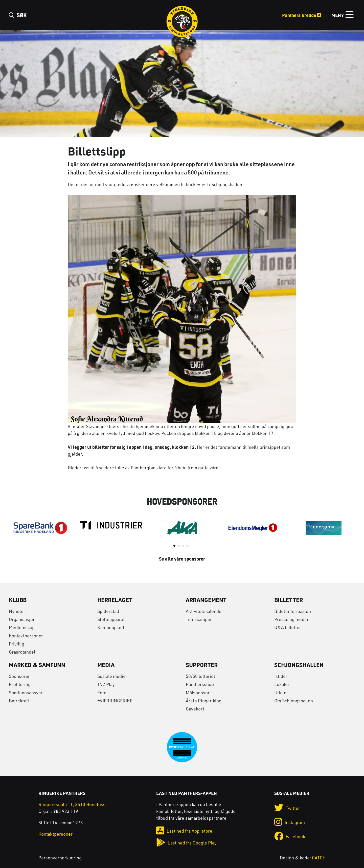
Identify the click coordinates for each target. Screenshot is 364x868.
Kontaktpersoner (26, 636)
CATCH (319, 858)
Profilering (20, 684)
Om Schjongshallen (294, 701)
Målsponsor (198, 693)
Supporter (202, 665)
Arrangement (206, 600)
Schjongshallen (299, 665)
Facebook (290, 836)
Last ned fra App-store (184, 831)
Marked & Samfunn (37, 665)
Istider (281, 676)
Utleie (280, 693)
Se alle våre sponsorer (182, 559)
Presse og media (291, 619)
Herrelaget (115, 600)
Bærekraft (19, 701)
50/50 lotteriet (200, 676)
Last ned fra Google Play (186, 843)
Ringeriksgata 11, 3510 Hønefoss (72, 804)
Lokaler (282, 684)
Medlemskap (22, 627)
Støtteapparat (111, 619)
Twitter (287, 808)
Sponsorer (19, 676)
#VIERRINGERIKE (115, 701)
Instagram (290, 822)
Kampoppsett (111, 627)
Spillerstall (108, 611)
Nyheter (17, 611)
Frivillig (17, 644)
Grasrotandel (22, 652)
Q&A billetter (288, 627)
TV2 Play (106, 684)
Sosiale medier (112, 676)
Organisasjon (22, 619)
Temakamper (199, 619)
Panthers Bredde (302, 15)
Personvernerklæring (60, 858)
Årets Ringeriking (204, 701)
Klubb (18, 600)
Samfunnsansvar (26, 693)
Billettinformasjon (293, 611)
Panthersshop (200, 684)
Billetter (289, 600)
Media (106, 665)
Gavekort (195, 709)
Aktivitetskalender (204, 611)
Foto (102, 693)
